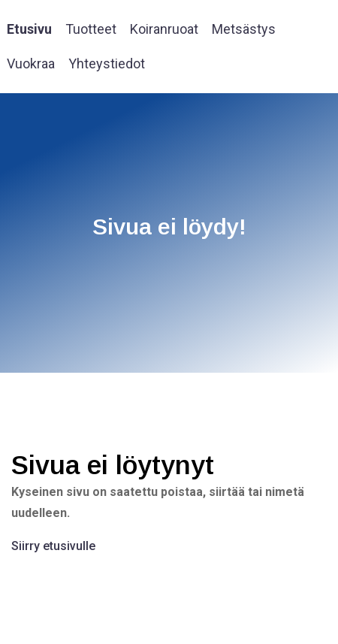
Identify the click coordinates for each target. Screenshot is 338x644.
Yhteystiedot (107, 63)
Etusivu (29, 29)
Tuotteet (91, 29)
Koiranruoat (164, 29)
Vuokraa (31, 63)
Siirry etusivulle (53, 546)
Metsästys (244, 29)
